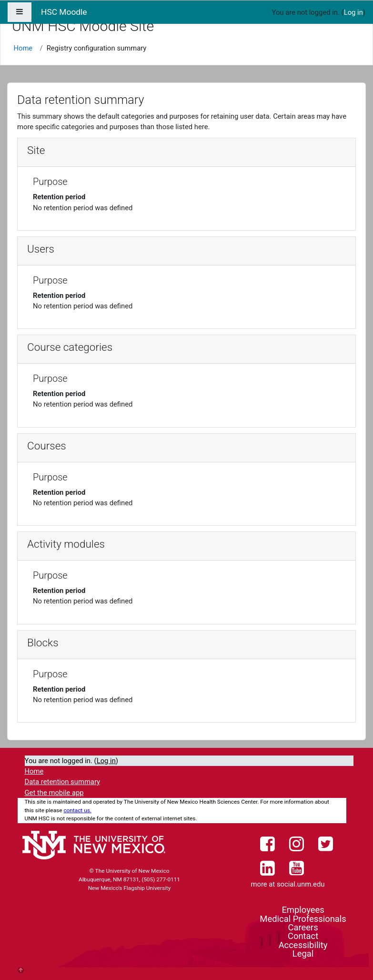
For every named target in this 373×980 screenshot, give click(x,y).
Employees (303, 910)
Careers (303, 927)
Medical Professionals (303, 919)
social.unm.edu (301, 884)
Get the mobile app (54, 793)
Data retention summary (63, 782)
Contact (303, 936)
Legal (303, 954)
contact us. (77, 810)
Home (23, 48)
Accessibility (303, 945)
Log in (353, 12)
